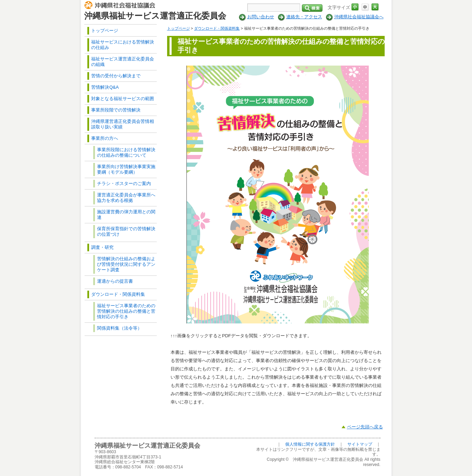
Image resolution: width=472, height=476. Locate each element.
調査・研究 (102, 247)
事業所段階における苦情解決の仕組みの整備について (126, 152)
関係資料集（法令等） (119, 328)
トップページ (179, 28)
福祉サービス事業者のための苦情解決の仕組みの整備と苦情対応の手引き (126, 311)
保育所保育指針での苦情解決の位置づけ (126, 231)
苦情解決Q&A (105, 87)
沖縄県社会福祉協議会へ (359, 17)
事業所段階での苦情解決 (116, 110)
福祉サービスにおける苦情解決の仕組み (123, 45)
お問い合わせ (261, 17)
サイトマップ (360, 444)
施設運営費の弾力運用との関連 (126, 215)
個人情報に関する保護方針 (310, 444)
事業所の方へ (105, 138)
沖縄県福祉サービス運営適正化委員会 (155, 16)
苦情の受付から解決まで (116, 76)
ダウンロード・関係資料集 (217, 28)
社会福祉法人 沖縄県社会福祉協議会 (121, 6)
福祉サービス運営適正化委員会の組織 (123, 62)
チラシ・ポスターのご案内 (124, 183)
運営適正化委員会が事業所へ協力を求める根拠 (126, 198)
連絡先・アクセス (304, 17)
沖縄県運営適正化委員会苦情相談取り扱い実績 (123, 124)
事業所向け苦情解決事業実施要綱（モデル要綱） (126, 169)
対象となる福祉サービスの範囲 (123, 99)
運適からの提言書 (115, 281)
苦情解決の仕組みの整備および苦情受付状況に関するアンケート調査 (126, 264)
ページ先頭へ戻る (365, 427)
